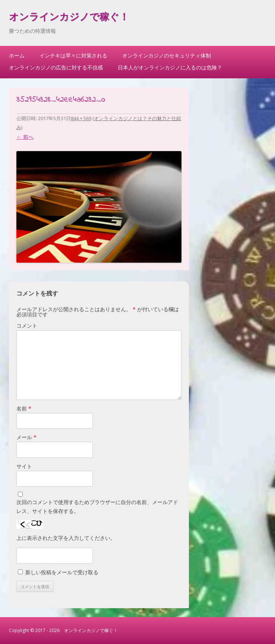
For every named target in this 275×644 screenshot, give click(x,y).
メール (26, 437)
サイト (24, 466)
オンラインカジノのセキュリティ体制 (167, 55)
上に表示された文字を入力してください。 (66, 538)
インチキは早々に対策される (73, 55)
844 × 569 (81, 118)
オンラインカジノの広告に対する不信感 (56, 67)
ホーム (17, 55)
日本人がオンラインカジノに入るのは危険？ (170, 67)
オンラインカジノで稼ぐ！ (69, 18)
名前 (24, 408)
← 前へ (25, 137)
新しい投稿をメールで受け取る (62, 572)
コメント (27, 326)
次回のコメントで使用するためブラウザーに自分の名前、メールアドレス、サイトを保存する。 (97, 507)
